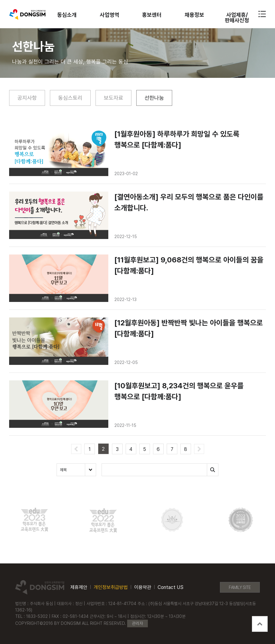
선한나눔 (154, 98)
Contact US (171, 587)
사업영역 (110, 15)
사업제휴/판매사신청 (237, 17)
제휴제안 (79, 587)
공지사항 (27, 98)
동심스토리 (70, 98)
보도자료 (113, 98)
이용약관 (143, 587)
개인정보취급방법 (111, 587)
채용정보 (194, 15)
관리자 (137, 623)
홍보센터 (152, 15)
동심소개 (67, 15)
